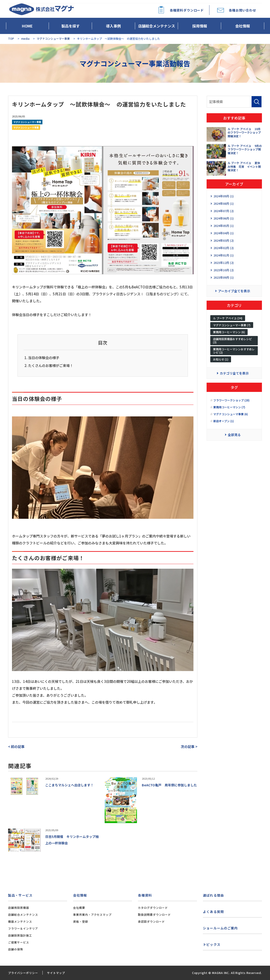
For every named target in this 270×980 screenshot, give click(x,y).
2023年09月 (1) (224, 277)
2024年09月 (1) (224, 196)
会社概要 (79, 908)
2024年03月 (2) (224, 240)
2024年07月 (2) (224, 211)
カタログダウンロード (153, 908)
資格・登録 (81, 921)
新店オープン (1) (224, 424)
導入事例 (113, 26)
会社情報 (243, 26)
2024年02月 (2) (224, 248)
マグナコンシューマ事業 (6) (231, 417)
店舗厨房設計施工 (20, 935)
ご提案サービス (19, 942)
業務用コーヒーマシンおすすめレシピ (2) (234, 352)
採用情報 (200, 26)
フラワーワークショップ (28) (231, 403)
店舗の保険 (16, 949)
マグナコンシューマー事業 (27, 122)
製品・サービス (20, 895)
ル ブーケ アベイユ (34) (228, 319)
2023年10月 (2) (224, 270)
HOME (27, 26)
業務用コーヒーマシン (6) (229, 333)
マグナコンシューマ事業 (26, 127)
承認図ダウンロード (151, 921)
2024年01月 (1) (224, 255)
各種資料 (145, 895)
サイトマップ (56, 973)
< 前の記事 (16, 746)
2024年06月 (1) (224, 218)
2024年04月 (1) (224, 233)
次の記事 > (189, 746)
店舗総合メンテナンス (157, 26)
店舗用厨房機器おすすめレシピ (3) (232, 342)
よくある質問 (213, 912)
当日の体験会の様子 (44, 358)
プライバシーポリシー (23, 973)
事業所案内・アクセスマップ (92, 914)
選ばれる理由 (213, 895)
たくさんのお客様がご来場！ (51, 365)
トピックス (212, 944)
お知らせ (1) (221, 361)
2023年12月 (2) (224, 263)
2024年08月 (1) (224, 203)
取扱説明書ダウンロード (154, 914)
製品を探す (71, 26)
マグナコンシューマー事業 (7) (232, 326)
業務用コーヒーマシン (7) (229, 410)
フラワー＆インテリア (23, 928)
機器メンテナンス (20, 921)
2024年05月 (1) (224, 226)
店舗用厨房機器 (19, 908)
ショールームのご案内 (220, 928)
